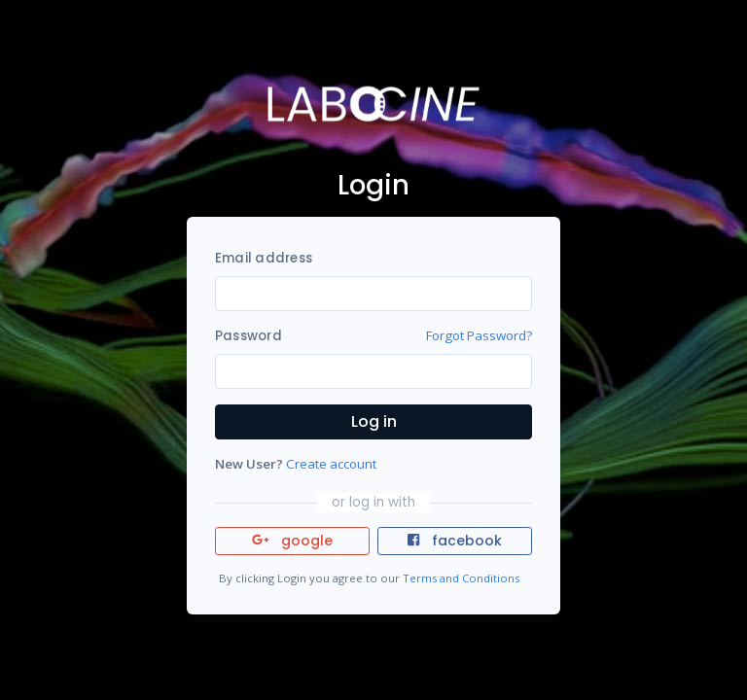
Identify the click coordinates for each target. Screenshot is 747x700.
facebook (454, 541)
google (292, 541)
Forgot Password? (479, 335)
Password (249, 336)
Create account (331, 464)
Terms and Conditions (461, 578)
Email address (264, 258)
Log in (374, 421)
